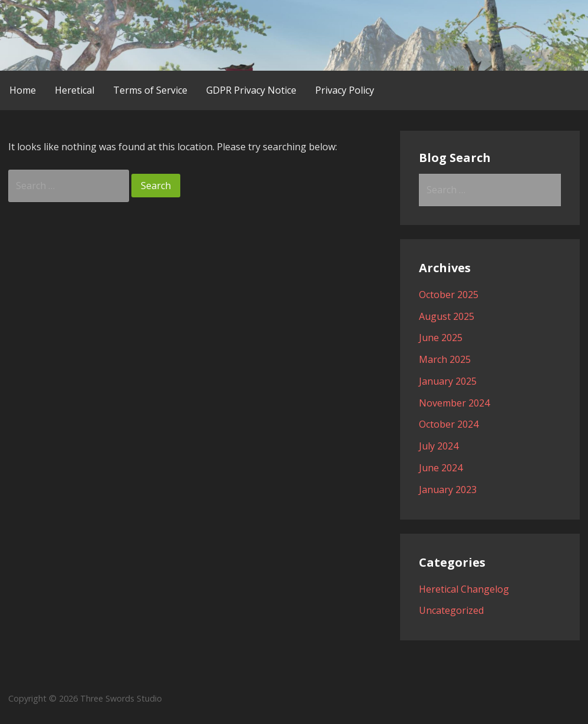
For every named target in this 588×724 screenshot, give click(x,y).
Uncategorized (451, 610)
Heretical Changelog (464, 589)
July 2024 (439, 446)
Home (23, 90)
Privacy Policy (345, 90)
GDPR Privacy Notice (251, 90)
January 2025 (448, 381)
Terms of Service (150, 90)
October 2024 (449, 424)
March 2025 (445, 359)
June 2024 (441, 468)
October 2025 (449, 295)
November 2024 (454, 403)
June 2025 (441, 338)
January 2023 (448, 490)
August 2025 (447, 316)
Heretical (75, 90)
